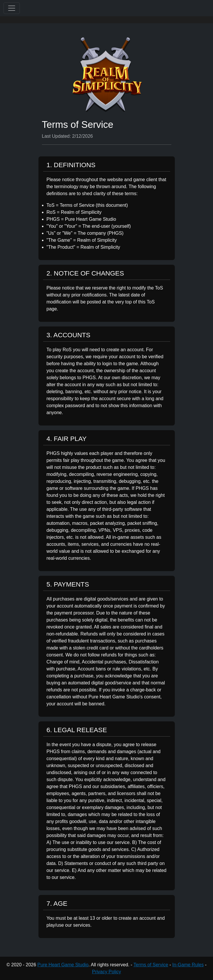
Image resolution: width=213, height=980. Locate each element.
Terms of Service (151, 965)
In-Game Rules (188, 965)
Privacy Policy (107, 972)
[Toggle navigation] (12, 8)
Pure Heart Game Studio (63, 965)
